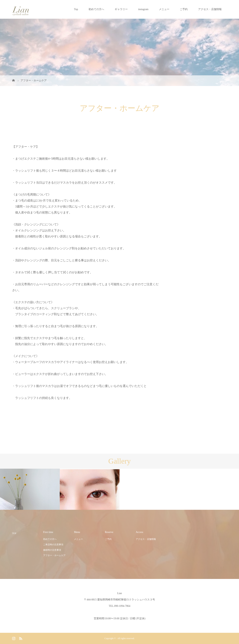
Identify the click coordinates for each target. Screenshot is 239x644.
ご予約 (184, 9)
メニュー (164, 9)
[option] (30, 489)
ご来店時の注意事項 (53, 545)
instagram (143, 9)
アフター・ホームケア (54, 555)
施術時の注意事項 (52, 550)
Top (76, 9)
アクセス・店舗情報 (210, 9)
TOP (14, 533)
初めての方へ (96, 9)
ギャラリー (121, 9)
